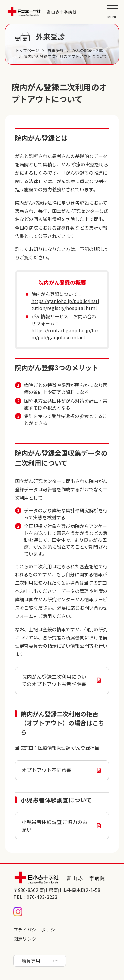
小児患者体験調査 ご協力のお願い (55, 826)
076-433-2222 (42, 897)
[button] (112, 12)
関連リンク (25, 939)
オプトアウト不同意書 (47, 770)
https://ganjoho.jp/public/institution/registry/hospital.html (65, 304)
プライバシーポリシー (36, 930)
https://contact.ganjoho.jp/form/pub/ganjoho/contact (65, 334)
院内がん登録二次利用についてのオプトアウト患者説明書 (54, 680)
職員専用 (31, 961)
